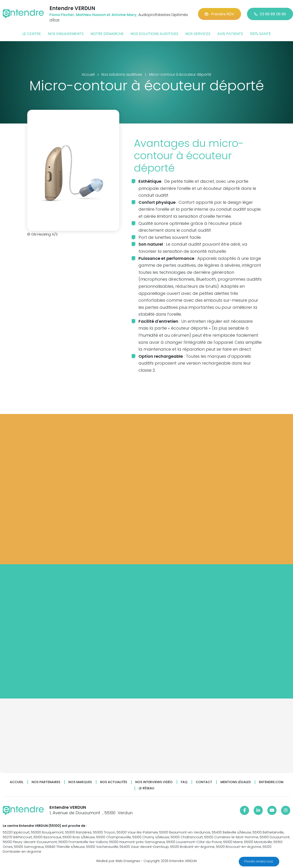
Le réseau (146, 788)
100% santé (260, 34)
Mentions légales (236, 782)
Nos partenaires (46, 782)
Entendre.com (271, 782)
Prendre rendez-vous (259, 861)
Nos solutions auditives (154, 34)
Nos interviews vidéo (154, 782)
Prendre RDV (220, 14)
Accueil (17, 782)
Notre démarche (107, 34)
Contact (204, 782)
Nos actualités (114, 782)
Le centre (32, 34)
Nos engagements (66, 34)
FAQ (184, 782)
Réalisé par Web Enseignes (118, 861)
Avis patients (230, 34)
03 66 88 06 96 (270, 14)
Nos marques (80, 782)
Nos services (198, 34)
